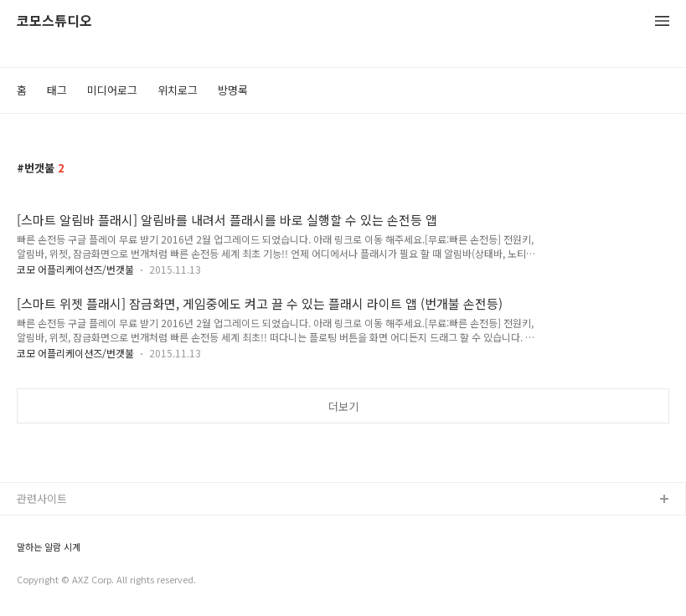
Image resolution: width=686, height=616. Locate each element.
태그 (57, 90)
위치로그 (178, 90)
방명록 (233, 90)
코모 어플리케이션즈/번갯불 (75, 269)
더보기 (343, 406)
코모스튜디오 (54, 21)
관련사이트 (42, 498)
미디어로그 (112, 90)
